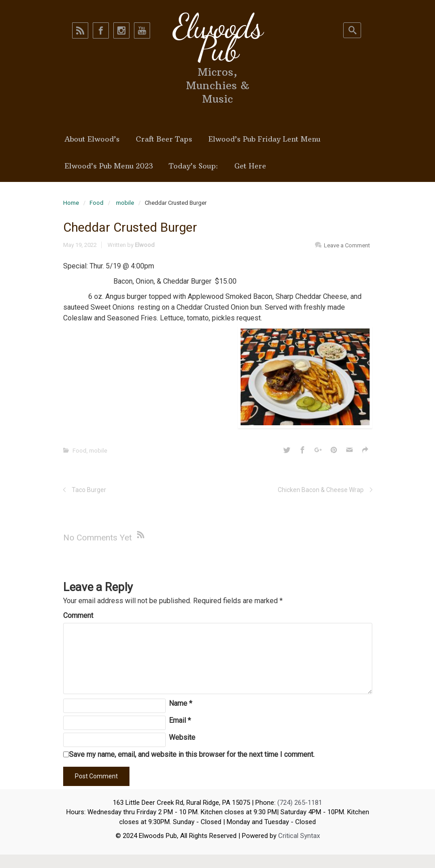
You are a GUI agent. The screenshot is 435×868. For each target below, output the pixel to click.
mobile (125, 203)
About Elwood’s (92, 139)
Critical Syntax (299, 836)
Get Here (250, 166)
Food (97, 203)
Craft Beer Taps (164, 139)
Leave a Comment (347, 245)
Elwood (145, 245)
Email (180, 720)
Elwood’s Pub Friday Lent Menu (264, 139)
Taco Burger (89, 490)
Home (71, 203)
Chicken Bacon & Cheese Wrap (321, 490)
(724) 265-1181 (300, 803)
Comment (78, 615)
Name (181, 703)
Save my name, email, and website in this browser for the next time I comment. (192, 754)
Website (182, 737)
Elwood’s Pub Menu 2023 (109, 166)
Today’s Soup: (194, 166)
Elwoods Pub (218, 38)
